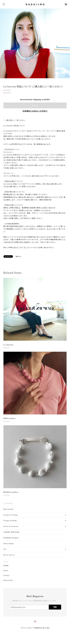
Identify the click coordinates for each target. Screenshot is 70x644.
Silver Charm (8, 544)
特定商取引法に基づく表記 (42, 628)
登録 (55, 607)
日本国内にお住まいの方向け (35, 111)
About (6, 571)
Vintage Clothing (10, 521)
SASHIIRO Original (11, 538)
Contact (6, 576)
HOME (6, 566)
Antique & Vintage (11, 515)
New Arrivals (8, 509)
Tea (5, 549)
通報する (18, 257)
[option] (35, 43)
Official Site (8, 580)
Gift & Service (9, 555)
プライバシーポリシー (27, 628)
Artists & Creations (11, 526)
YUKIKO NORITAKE (12, 532)
